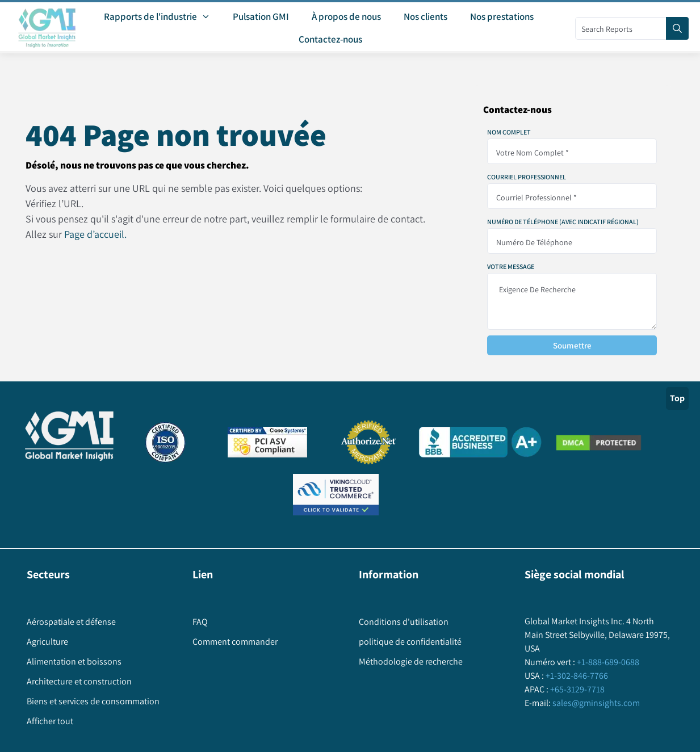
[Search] (677, 28)
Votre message (511, 267)
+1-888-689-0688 (607, 662)
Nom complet (509, 132)
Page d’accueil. (95, 234)
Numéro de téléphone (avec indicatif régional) (563, 222)
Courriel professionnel (527, 177)
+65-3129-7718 (577, 689)
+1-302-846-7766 (576, 676)
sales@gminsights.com (595, 703)
